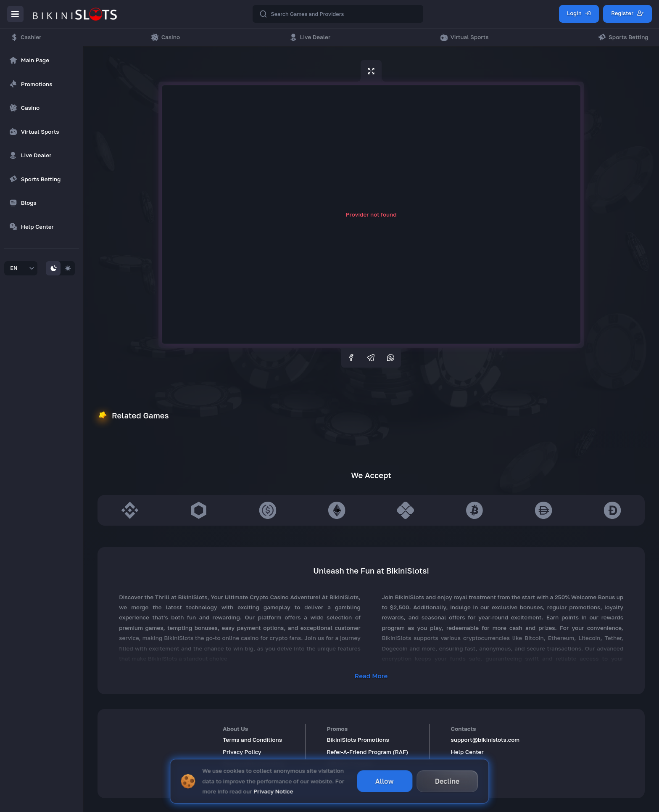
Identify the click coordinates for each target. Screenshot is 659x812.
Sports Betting (623, 37)
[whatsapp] (391, 358)
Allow (385, 779)
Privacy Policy (242, 752)
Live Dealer (310, 37)
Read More (371, 676)
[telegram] (371, 358)
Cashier (26, 37)
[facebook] (352, 358)
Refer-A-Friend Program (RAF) (367, 752)
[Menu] (15, 14)
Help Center (467, 752)
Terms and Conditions (252, 740)
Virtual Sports (465, 37)
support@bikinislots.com (485, 740)
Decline (447, 779)
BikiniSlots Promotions (358, 740)
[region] (42, 163)
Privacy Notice (273, 789)
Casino (166, 37)
